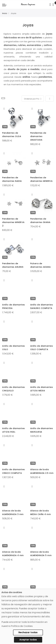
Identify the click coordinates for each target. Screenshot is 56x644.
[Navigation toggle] (4, 5)
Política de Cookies (22, 626)
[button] (4, 109)
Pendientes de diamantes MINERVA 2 (13, 222)
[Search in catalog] (50, 5)
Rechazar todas (28, 632)
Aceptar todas (28, 640)
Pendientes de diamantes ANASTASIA (38, 136)
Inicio (5, 13)
